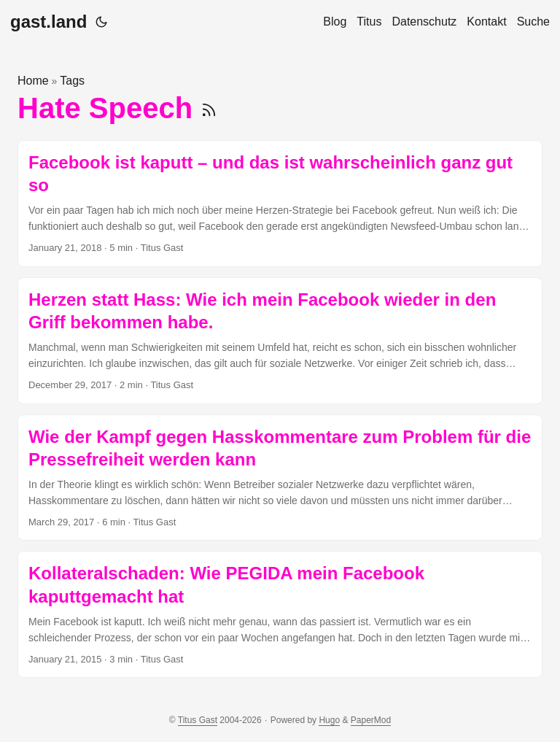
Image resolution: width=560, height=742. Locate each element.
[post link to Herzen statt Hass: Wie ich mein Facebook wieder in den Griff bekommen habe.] (280, 341)
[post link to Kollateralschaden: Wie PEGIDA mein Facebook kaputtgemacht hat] (280, 614)
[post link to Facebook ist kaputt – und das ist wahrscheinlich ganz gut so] (280, 204)
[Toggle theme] (101, 22)
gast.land (48, 22)
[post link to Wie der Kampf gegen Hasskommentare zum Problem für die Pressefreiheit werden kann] (280, 478)
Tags (72, 81)
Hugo (329, 720)
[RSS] (209, 108)
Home (33, 81)
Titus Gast (198, 720)
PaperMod (371, 720)
